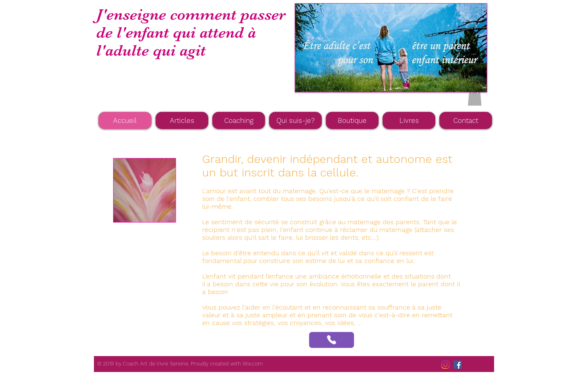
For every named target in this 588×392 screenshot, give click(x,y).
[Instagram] (445, 365)
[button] (475, 97)
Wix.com (253, 364)
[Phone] (332, 340)
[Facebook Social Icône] (458, 365)
